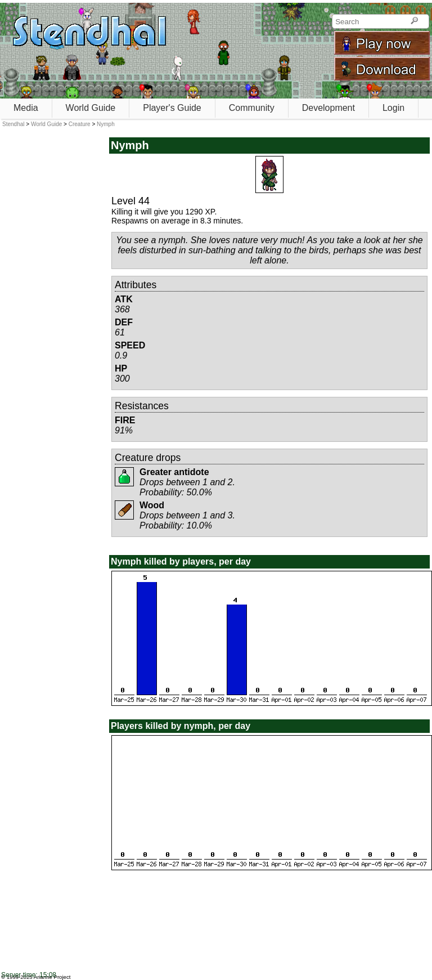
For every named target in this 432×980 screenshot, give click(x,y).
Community (252, 108)
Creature (80, 124)
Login (393, 108)
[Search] (414, 21)
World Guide (91, 108)
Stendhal (13, 124)
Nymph (106, 124)
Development (328, 108)
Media (26, 108)
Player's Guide (172, 108)
